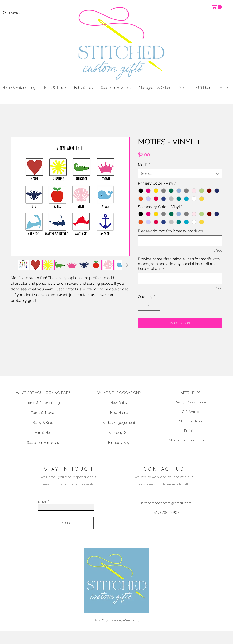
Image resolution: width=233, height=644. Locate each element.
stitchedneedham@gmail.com (166, 503)
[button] (217, 7)
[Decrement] (142, 306)
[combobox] (180, 174)
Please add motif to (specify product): (172, 231)
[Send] (66, 523)
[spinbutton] (149, 306)
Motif (144, 165)
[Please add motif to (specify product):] (180, 241)
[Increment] (156, 306)
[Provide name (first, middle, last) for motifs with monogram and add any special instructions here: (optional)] (180, 278)
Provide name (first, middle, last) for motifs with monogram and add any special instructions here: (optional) (179, 264)
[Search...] (36, 13)
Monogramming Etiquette (190, 440)
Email (42, 502)
